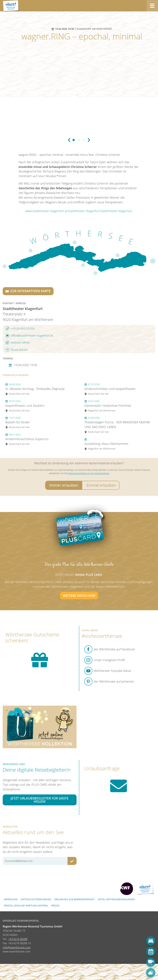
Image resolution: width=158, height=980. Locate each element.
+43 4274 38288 (18, 939)
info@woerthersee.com (17, 947)
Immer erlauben (64, 485)
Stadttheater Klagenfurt (84, 211)
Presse (55, 906)
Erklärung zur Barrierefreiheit (75, 899)
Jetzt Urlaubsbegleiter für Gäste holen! (40, 800)
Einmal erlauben (101, 485)
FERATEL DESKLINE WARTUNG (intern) (26, 906)
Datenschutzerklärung (36, 899)
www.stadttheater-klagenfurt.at (46, 211)
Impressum (11, 899)
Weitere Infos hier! (79, 596)
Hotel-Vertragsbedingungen (116, 899)
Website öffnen (18, 343)
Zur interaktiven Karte (28, 291)
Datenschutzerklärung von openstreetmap (88, 473)
